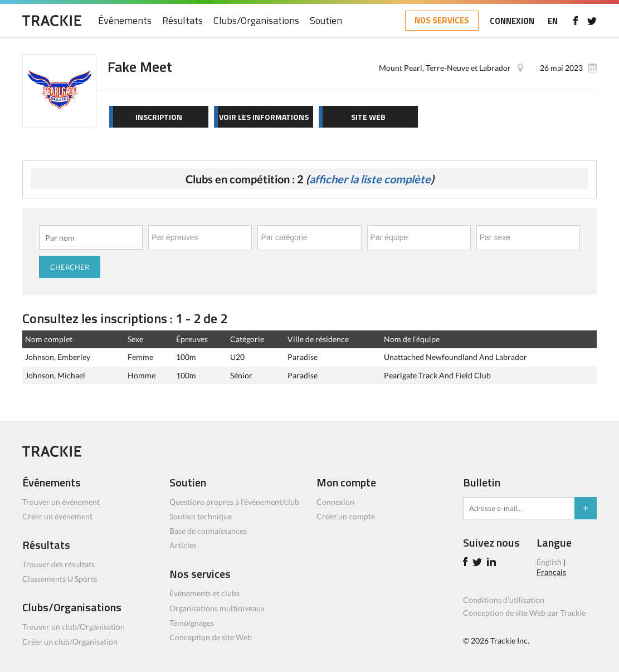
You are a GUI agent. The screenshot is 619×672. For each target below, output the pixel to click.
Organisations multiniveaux (217, 608)
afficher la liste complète (370, 179)
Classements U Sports (60, 579)
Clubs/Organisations (256, 21)
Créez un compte (346, 516)
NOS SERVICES (442, 20)
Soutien (326, 21)
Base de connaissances (208, 531)
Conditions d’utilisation (504, 600)
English (549, 562)
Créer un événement (57, 516)
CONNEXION (512, 21)
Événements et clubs (204, 593)
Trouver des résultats (59, 564)
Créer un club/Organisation (70, 642)
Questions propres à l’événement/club (234, 502)
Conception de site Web (211, 637)
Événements (125, 21)
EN (553, 21)
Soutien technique (201, 516)
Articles (183, 545)
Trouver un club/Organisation (74, 627)
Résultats (182, 21)
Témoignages (192, 623)
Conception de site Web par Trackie (524, 613)
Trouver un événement (61, 502)
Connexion (335, 502)
